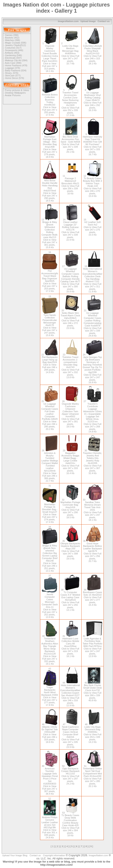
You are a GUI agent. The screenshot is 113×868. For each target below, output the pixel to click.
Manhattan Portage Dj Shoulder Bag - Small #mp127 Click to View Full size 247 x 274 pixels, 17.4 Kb (50, 512)
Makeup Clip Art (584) (16, 60)
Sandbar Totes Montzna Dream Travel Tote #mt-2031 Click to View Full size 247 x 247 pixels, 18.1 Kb (93, 510)
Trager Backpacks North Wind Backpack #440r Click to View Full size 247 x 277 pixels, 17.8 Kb (50, 695)
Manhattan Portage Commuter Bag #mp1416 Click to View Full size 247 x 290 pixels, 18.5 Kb (70, 509)
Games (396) (12, 35)
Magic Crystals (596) (16, 43)
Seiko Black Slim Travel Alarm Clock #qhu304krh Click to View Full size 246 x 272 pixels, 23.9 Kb (70, 319)
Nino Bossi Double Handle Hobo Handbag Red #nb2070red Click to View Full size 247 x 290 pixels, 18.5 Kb (50, 190)
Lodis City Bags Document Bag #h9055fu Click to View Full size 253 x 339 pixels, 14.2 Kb (93, 733)
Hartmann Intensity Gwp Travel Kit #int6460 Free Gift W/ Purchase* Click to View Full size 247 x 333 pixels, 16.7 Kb (93, 144)
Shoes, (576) (12, 73)
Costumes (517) (13, 48)
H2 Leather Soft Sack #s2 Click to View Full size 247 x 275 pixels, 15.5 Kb (93, 227)
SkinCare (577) (13, 76)
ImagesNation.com (68, 21)
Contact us (104, 21)
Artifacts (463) (12, 53)
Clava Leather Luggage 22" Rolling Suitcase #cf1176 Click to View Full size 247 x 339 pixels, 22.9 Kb (70, 230)
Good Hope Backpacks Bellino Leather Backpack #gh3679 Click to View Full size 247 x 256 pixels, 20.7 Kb (92, 551)
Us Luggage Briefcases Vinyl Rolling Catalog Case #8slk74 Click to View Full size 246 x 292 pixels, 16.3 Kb (93, 100)
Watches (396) (13, 40)
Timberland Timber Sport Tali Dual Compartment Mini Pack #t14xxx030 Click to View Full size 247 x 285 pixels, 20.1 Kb (92, 776)
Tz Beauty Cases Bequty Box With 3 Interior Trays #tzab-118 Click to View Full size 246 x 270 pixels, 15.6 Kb (93, 186)
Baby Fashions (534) (16, 70)
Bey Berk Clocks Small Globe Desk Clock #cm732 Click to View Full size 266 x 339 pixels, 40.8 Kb (93, 692)
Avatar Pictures (13, 95)
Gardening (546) (13, 55)
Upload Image (88, 21)
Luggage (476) (13, 68)
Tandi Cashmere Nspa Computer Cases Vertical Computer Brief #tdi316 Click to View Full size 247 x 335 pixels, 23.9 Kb (70, 736)
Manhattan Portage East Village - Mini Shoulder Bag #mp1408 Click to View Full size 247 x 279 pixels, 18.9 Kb (50, 146)
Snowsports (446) (14, 50)
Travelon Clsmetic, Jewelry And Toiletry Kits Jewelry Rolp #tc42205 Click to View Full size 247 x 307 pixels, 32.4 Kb (92, 462)
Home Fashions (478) (16, 65)
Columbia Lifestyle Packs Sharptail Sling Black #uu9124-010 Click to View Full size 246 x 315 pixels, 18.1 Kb (93, 53)
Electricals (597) (13, 58)
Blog (25, 855)
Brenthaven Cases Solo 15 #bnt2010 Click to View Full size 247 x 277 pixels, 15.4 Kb (93, 597)
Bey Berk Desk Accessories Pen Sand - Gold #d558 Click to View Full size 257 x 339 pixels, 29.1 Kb (70, 143)
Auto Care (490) (13, 63)
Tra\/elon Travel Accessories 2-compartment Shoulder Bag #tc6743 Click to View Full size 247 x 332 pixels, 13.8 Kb (70, 366)
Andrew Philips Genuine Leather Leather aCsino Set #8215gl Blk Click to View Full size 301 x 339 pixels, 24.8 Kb (50, 826)
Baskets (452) (12, 38)
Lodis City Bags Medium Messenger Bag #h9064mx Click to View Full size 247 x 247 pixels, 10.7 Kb (71, 53)
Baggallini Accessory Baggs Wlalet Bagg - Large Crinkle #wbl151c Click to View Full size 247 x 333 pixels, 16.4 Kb (70, 462)
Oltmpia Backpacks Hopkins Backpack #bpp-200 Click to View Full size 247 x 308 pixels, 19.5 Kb (70, 550)
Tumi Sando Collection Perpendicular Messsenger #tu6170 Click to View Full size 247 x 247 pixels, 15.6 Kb (50, 324)
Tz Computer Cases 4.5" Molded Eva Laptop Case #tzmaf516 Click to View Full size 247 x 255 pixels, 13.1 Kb (70, 600)
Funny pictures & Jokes (17, 90)
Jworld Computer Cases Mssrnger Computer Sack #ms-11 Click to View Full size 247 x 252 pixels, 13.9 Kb (50, 605)
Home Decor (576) (15, 78)
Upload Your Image (12, 855)
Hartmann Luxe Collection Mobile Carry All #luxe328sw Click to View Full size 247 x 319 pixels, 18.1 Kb (70, 646)
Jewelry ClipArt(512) (15, 45)
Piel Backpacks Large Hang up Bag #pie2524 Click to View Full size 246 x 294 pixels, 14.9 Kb (50, 363)
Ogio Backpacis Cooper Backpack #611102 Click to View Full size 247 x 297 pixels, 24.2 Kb (70, 775)
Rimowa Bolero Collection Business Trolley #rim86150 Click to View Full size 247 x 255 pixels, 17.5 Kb (50, 104)
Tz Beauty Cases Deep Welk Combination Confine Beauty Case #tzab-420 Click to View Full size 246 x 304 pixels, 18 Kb (70, 824)
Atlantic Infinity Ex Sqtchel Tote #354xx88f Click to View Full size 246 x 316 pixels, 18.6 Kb (50, 733)
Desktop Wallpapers (15, 93)
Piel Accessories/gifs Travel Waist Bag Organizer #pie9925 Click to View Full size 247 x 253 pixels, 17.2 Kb (50, 280)
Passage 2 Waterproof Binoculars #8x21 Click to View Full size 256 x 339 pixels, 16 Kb (70, 185)
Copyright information (54, 855)
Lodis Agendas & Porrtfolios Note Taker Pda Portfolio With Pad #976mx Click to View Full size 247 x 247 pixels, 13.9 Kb (92, 646)
